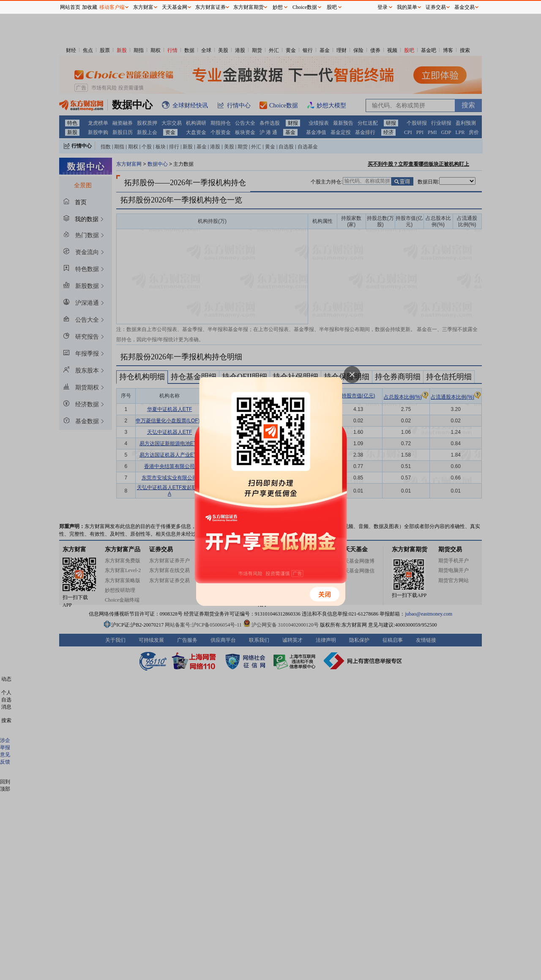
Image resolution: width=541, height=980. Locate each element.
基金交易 (464, 7)
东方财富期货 (249, 7)
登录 (383, 7)
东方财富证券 (210, 7)
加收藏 (90, 7)
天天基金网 (175, 7)
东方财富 (143, 7)
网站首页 (70, 7)
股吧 (332, 7)
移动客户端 (112, 7)
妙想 (278, 7)
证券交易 (436, 7)
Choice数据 (305, 7)
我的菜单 (407, 7)
